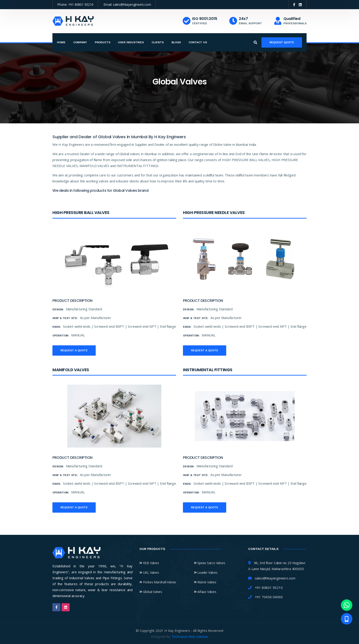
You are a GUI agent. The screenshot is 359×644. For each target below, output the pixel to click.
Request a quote (74, 350)
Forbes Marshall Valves (158, 582)
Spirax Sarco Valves (210, 563)
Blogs (176, 42)
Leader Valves (206, 572)
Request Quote (282, 42)
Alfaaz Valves (205, 592)
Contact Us (198, 42)
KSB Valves (149, 563)
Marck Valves (205, 582)
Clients (158, 42)
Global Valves (151, 592)
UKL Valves (149, 572)
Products (103, 42)
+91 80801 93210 (81, 4)
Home (61, 42)
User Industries (131, 42)
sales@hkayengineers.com (132, 4)
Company (80, 42)
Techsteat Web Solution (190, 636)
